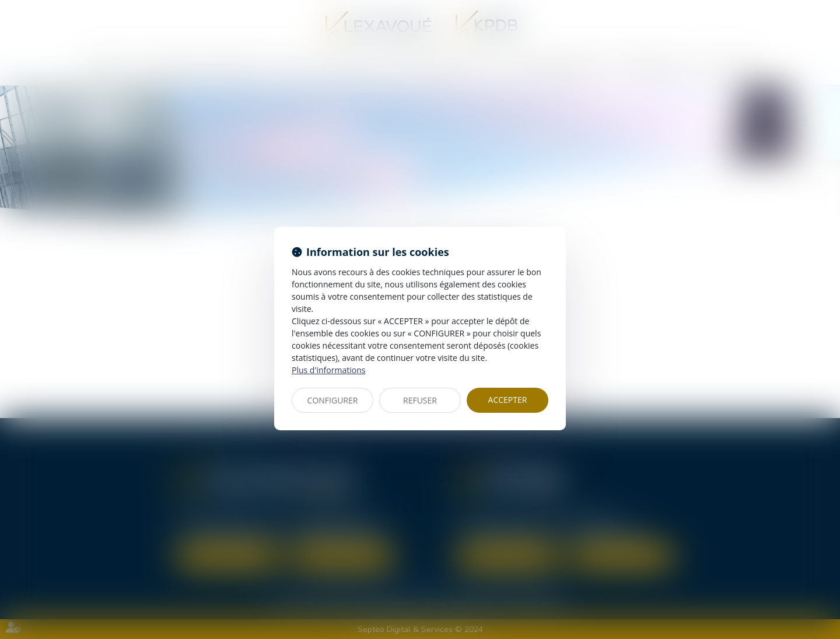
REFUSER (420, 400)
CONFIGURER (333, 400)
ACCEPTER (508, 400)
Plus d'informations (328, 370)
